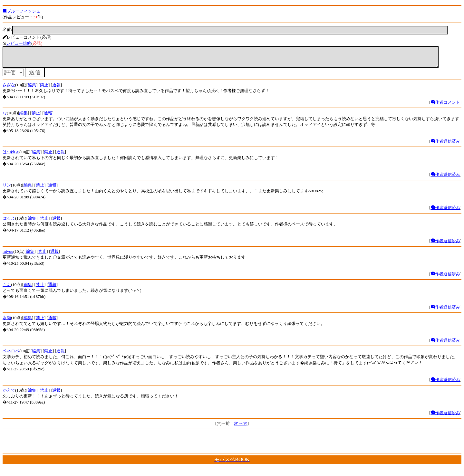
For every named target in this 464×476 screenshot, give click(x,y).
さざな (9, 89)
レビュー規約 (19, 43)
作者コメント (445, 106)
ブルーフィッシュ (21, 11)
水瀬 (7, 322)
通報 (56, 89)
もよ (7, 288)
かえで (9, 394)
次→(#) (241, 427)
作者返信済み (445, 145)
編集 (32, 89)
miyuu (8, 255)
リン (7, 189)
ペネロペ (11, 355)
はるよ (9, 222)
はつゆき (11, 156)
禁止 (44, 89)
